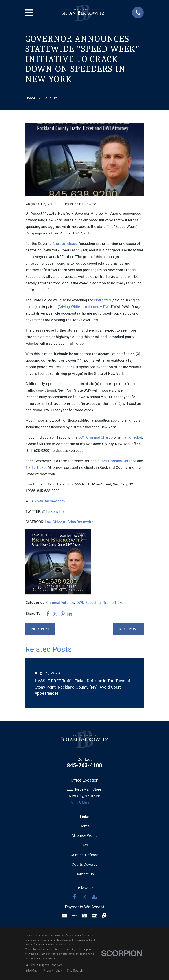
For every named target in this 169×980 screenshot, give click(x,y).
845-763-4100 (84, 765)
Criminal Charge (99, 437)
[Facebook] (74, 897)
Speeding (93, 603)
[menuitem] (31, 971)
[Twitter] (84, 897)
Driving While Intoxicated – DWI (84, 307)
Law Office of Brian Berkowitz (69, 522)
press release (67, 244)
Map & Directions (84, 803)
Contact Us (85, 874)
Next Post (129, 629)
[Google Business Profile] (95, 897)
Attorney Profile (84, 836)
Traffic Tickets (115, 603)
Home (85, 826)
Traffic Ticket (131, 437)
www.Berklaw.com (50, 501)
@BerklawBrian (54, 512)
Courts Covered (85, 864)
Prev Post (40, 629)
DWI (82, 437)
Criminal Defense (122, 461)
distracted (102, 300)
